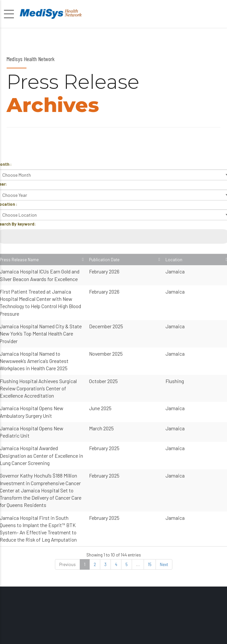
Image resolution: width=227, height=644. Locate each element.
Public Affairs (87, 633)
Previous (68, 475)
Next (164, 475)
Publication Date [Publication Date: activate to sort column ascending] (178, 263)
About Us (144, 633)
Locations (117, 633)
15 (150, 475)
